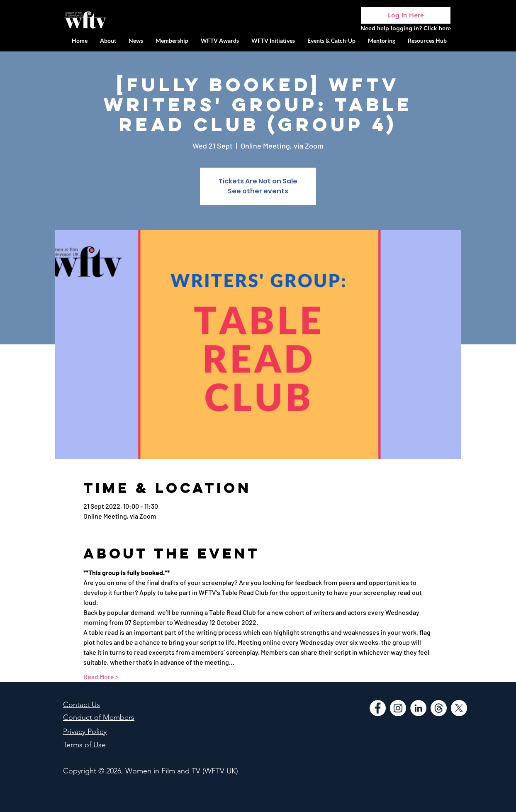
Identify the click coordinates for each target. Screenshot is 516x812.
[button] (273, 40)
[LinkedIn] (418, 708)
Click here (437, 28)
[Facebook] (378, 708)
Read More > (101, 677)
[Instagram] (398, 708)
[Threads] (439, 708)
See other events (258, 191)
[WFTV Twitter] (459, 708)
